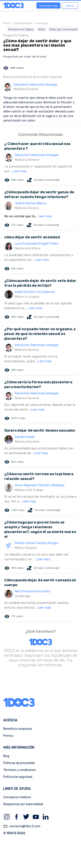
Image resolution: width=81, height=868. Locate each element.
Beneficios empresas (18, 729)
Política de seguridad (18, 777)
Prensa (8, 736)
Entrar (70, 6)
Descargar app (48, 6)
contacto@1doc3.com (22, 826)
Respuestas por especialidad (23, 804)
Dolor (42, 29)
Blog (6, 756)
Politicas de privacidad (19, 763)
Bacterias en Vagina (21, 29)
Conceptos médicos (17, 797)
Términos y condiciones (20, 770)
